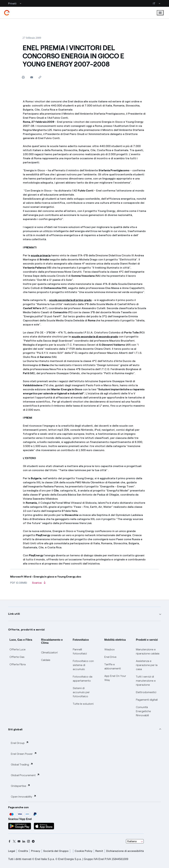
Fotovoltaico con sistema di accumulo (83, 665)
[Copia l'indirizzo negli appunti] (40, 77)
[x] (14, 841)
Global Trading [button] (22, 764)
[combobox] (135, 841)
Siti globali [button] (15, 729)
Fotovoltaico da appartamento (83, 679)
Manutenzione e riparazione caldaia (148, 651)
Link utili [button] (14, 614)
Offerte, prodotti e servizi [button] (26, 630)
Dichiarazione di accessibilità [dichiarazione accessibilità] (125, 851)
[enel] (7, 13)
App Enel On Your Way (115, 678)
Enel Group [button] (20, 743)
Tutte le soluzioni (83, 704)
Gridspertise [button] (21, 786)
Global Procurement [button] (25, 775)
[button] (32, 77)
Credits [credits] (23, 851)
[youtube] (19, 841)
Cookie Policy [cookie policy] (83, 851)
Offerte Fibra (18, 664)
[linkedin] (24, 841)
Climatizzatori (49, 652)
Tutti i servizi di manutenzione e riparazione (146, 681)
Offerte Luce (17, 649)
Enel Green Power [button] (24, 754)
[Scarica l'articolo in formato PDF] (39, 584)
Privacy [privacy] (36, 851)
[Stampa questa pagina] (23, 77)
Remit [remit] (99, 851)
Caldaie (46, 660)
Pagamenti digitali (147, 700)
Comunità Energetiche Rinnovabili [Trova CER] (143, 711)
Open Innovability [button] (24, 796)
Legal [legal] (12, 851)
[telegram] (33, 841)
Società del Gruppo (56, 851)
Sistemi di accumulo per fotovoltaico (81, 692)
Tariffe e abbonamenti (113, 666)
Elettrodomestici (146, 692)
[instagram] (29, 841)
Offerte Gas (17, 657)
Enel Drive (110, 657)
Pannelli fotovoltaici (80, 651)
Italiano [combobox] (132, 841)
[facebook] (10, 841)
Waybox (110, 649)
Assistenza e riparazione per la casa (147, 665)
